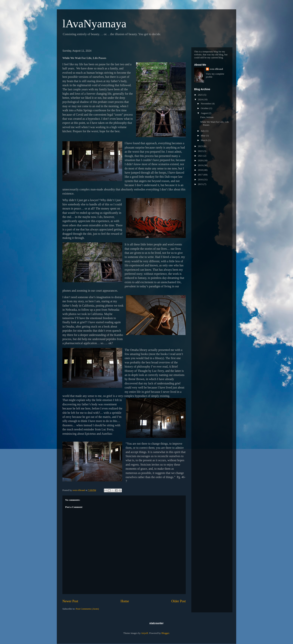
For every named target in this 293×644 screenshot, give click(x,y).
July (203, 131)
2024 (201, 99)
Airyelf (145, 633)
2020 (201, 160)
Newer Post (70, 601)
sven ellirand (216, 69)
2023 (201, 146)
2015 (201, 184)
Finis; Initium (207, 117)
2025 (201, 95)
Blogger (165, 633)
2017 (201, 175)
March (204, 140)
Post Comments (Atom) (87, 609)
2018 (201, 170)
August (205, 113)
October (205, 108)
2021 (201, 156)
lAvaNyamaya (94, 24)
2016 (201, 179)
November (206, 104)
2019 (201, 165)
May (203, 136)
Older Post (179, 601)
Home (125, 601)
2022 (201, 151)
